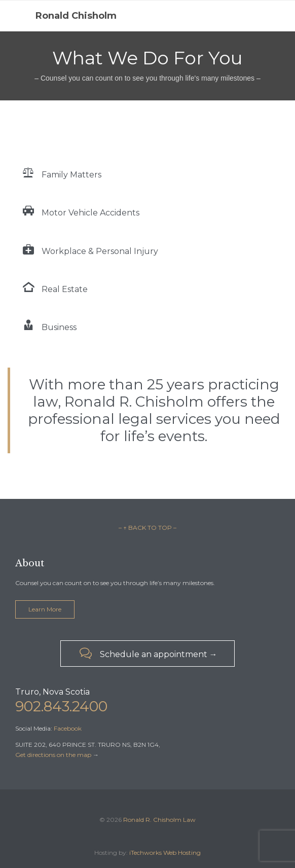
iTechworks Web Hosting (165, 853)
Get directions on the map (53, 755)
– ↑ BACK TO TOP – (147, 528)
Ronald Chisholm (76, 16)
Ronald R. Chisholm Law (159, 820)
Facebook (68, 728)
